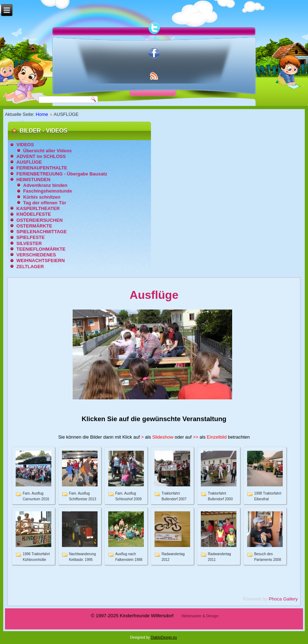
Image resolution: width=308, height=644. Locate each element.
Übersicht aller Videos (47, 151)
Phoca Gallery (283, 599)
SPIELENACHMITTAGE (41, 232)
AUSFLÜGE (29, 162)
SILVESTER (29, 243)
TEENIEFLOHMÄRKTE (41, 249)
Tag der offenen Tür (45, 203)
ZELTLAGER (30, 267)
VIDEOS (25, 145)
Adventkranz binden (45, 185)
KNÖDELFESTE (34, 214)
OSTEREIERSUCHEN (40, 220)
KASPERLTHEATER (38, 208)
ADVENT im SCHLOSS (41, 156)
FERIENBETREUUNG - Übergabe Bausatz (62, 174)
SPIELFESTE (30, 237)
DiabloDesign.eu (164, 637)
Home (42, 114)
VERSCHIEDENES (36, 255)
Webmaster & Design (200, 616)
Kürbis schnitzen (42, 197)
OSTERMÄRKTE (34, 226)
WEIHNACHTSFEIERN (41, 260)
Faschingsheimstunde (48, 191)
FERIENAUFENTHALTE (42, 168)
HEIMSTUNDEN (33, 180)
